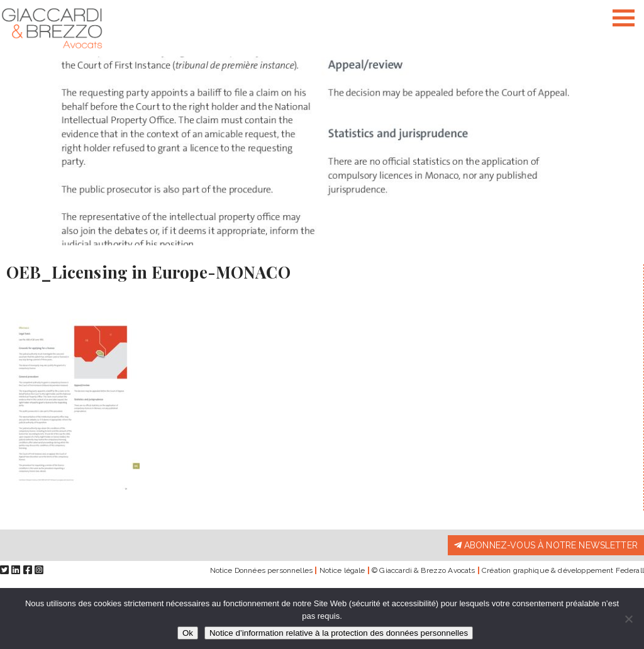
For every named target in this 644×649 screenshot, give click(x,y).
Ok (188, 633)
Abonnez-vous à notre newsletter (546, 545)
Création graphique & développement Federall (563, 570)
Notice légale (342, 570)
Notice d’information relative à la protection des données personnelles (339, 633)
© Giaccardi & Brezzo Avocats (423, 570)
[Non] (628, 619)
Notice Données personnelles (261, 570)
